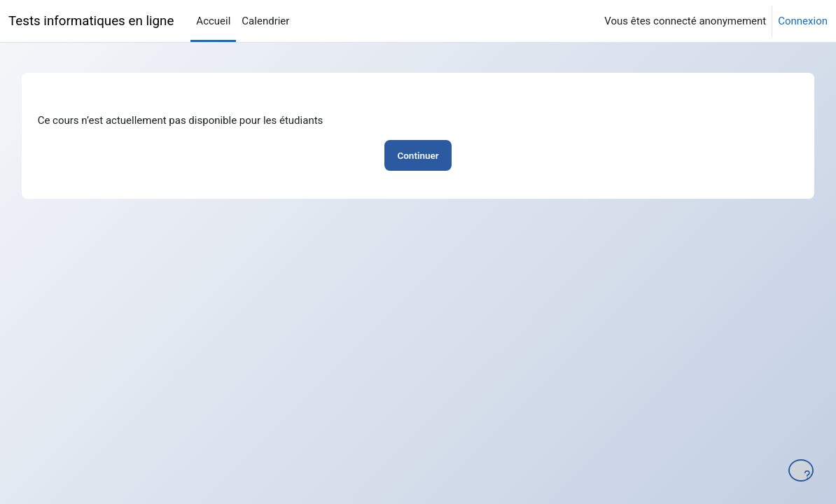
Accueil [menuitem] (213, 21)
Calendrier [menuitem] (265, 21)
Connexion (803, 21)
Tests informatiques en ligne (91, 21)
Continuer (418, 155)
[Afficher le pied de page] (801, 470)
